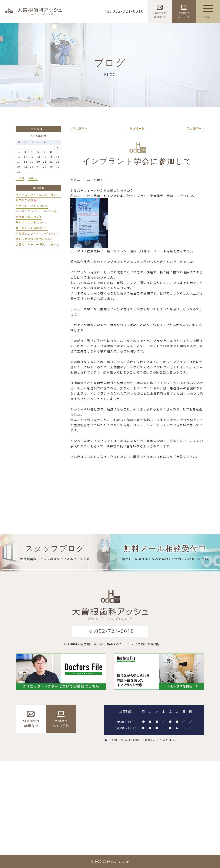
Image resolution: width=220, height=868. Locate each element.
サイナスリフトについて (32, 222)
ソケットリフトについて (32, 206)
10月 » (32, 178)
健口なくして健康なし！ (32, 228)
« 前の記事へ (79, 128)
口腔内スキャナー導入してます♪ (38, 244)
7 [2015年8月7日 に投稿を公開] (45, 152)
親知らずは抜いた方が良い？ (35, 239)
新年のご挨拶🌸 (26, 200)
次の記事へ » (196, 128)
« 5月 (21, 178)
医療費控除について (29, 217)
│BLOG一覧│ (137, 128)
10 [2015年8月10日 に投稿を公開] (19, 157)
